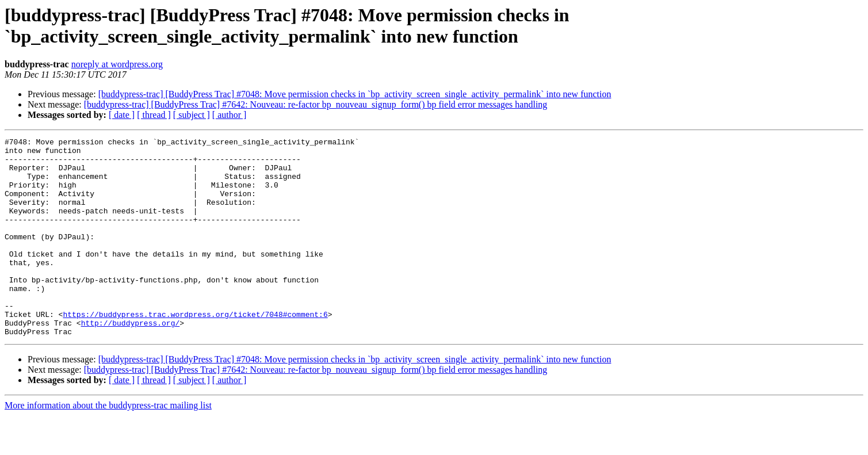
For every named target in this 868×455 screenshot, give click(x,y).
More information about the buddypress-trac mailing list (108, 445)
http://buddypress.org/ (131, 361)
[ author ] (230, 115)
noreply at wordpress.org (117, 64)
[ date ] (122, 115)
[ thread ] (154, 115)
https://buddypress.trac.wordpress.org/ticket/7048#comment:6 (195, 350)
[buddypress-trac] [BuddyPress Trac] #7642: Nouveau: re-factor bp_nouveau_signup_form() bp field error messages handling (316, 104)
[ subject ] (192, 115)
